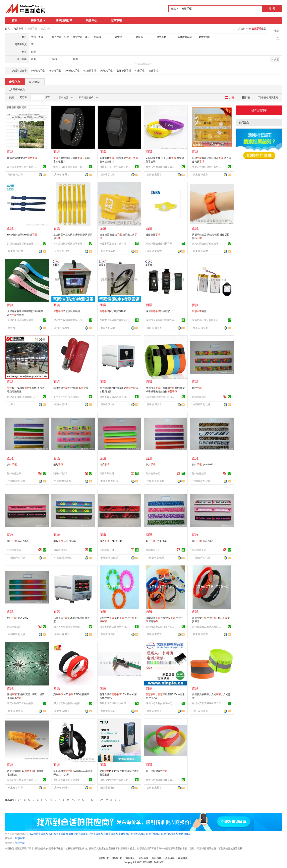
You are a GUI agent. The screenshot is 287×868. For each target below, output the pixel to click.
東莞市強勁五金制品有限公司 (22, 703)
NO (74, 800)
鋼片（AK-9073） (19, 541)
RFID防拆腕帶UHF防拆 (22, 234)
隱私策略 (157, 858)
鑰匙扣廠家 (185, 834)
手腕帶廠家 (124, 834)
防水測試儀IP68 (113, 311)
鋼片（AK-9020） (204, 464)
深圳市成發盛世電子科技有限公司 (161, 397)
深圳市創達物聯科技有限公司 (22, 243)
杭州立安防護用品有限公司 (206, 703)
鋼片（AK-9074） (112, 541)
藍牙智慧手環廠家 (78, 834)
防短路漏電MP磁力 (22, 158)
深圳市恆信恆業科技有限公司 (22, 780)
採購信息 (38, 20)
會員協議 (170, 858)
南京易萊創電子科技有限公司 (22, 167)
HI (51, 800)
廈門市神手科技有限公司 (67, 397)
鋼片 (197, 388)
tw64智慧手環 (72, 70)
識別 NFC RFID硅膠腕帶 (71, 694)
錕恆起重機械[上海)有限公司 (22, 397)
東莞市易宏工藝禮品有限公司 (115, 627)
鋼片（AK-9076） (65, 541)
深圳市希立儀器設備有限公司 (115, 397)
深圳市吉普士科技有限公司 (68, 167)
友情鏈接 (183, 858)
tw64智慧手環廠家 (58, 834)
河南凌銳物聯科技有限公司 (68, 243)
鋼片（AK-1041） (19, 618)
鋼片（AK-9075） (204, 541)
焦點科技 (148, 862)
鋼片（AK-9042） (158, 541)
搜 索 (272, 9)
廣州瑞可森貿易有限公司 (67, 780)
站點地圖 (143, 858)
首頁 (15, 20)
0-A (19, 800)
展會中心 (91, 20)
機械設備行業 (64, 20)
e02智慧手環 (38, 70)
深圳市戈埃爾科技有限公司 (68, 320)
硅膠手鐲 (153, 70)
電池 (199, 311)
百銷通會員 (19, 89)
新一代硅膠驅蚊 (157, 771)
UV (101, 800)
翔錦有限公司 (199, 397)
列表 (246, 97)
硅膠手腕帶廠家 (169, 834)
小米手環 (140, 70)
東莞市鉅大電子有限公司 (205, 320)
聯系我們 (117, 858)
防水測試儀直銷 (67, 311)
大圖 (230, 97)
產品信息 (15, 82)
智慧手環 (20, 838)
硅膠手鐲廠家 (153, 834)
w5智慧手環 (106, 70)
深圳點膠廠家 (158, 311)
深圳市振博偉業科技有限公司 (115, 703)
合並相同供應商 (268, 97)
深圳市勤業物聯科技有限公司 (68, 703)
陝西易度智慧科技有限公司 (114, 780)
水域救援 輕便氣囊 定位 (71, 388)
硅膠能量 (153, 234)
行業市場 (116, 20)
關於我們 (104, 858)
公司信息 (34, 82)
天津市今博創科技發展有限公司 (22, 320)
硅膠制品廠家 (138, 834)
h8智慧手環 (55, 70)
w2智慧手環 (90, 70)
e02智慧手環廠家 (39, 834)
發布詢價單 (259, 110)
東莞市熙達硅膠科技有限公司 (161, 167)
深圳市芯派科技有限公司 (159, 703)
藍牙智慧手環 (124, 70)
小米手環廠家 (96, 834)
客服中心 (130, 858)
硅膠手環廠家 (111, 834)
